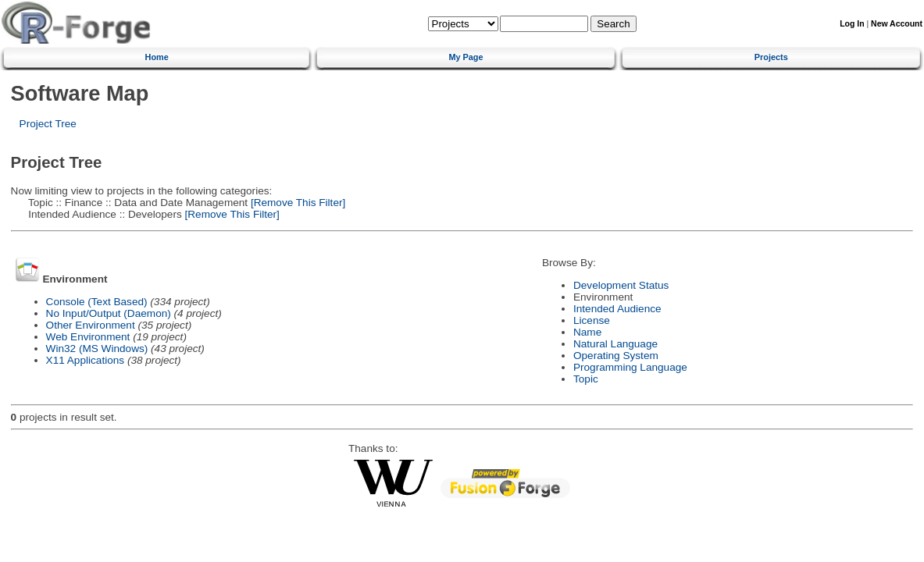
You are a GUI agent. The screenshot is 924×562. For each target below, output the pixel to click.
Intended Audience (617, 309)
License (592, 320)
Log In (852, 24)
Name (587, 332)
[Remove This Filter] (296, 203)
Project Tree (48, 124)
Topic (586, 379)
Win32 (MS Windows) (97, 349)
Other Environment (91, 325)
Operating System (616, 356)
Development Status (621, 285)
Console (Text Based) (97, 302)
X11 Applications (86, 360)
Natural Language (615, 344)
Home (157, 57)
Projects (771, 57)
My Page (466, 57)
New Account (897, 24)
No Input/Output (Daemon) (109, 313)
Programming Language (630, 367)
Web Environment (88, 337)
